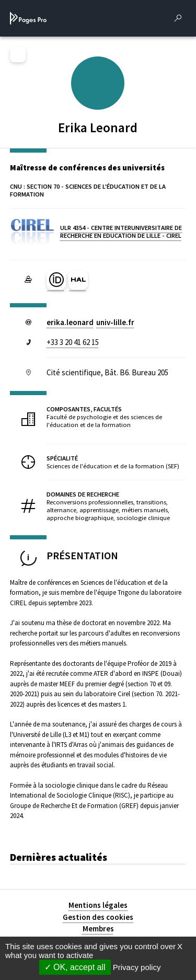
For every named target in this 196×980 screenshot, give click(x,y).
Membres (98, 929)
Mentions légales (98, 905)
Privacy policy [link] (137, 967)
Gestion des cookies (98, 917)
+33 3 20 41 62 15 (73, 342)
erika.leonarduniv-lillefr (90, 322)
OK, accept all (75, 967)
